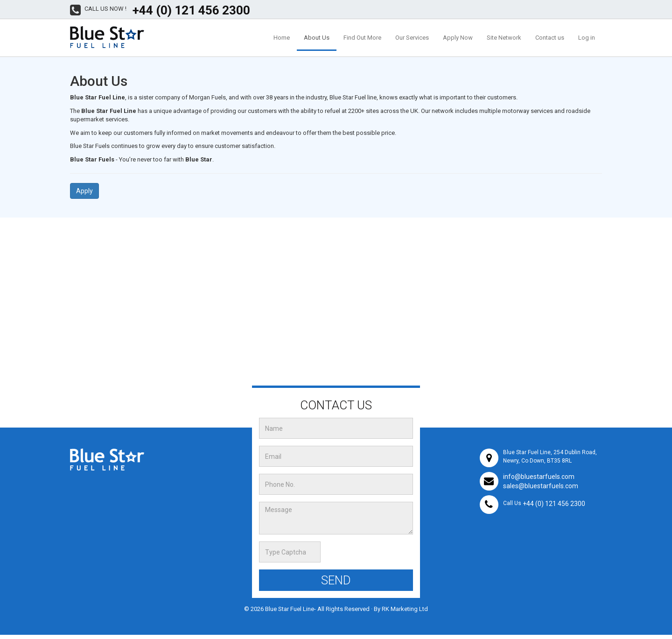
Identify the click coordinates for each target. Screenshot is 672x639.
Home (282, 38)
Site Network (504, 38)
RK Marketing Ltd (405, 609)
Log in (587, 38)
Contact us (550, 38)
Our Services (412, 38)
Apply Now (458, 38)
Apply (84, 191)
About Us (317, 38)
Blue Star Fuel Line (290, 609)
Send (336, 580)
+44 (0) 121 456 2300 (191, 10)
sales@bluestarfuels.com (541, 486)
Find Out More (362, 38)
